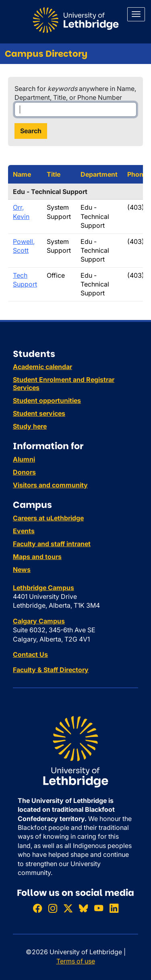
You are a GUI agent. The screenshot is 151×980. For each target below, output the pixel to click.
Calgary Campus (39, 621)
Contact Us (30, 654)
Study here (30, 426)
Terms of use (76, 961)
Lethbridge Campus (43, 588)
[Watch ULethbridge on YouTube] (99, 908)
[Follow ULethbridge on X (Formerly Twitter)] (68, 908)
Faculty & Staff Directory (51, 670)
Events (24, 531)
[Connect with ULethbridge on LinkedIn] (114, 908)
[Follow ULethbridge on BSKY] (83, 908)
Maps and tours (37, 557)
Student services (39, 413)
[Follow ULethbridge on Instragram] (53, 908)
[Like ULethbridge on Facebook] (37, 908)
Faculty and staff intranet (52, 544)
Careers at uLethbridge (48, 518)
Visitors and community (50, 485)
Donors (24, 472)
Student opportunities (47, 400)
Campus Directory (46, 54)
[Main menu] (136, 14)
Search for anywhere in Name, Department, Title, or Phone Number (75, 93)
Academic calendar (42, 367)
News (22, 569)
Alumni (24, 459)
